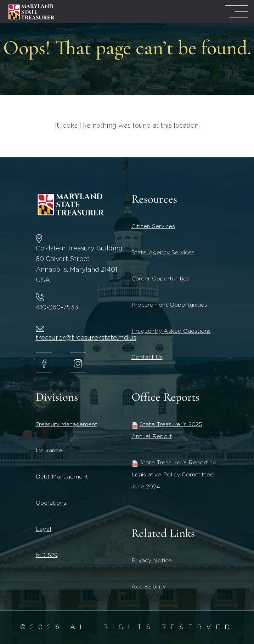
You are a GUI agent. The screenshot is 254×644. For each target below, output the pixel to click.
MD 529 (47, 555)
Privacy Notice (152, 561)
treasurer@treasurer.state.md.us (86, 338)
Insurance (49, 451)
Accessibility (149, 587)
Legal (44, 529)
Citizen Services (153, 226)
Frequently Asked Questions (171, 331)
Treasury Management (67, 424)
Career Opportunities (160, 279)
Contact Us (147, 357)
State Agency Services (163, 253)
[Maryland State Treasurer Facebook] (44, 362)
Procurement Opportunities (169, 305)
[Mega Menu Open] (236, 11)
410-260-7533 (57, 308)
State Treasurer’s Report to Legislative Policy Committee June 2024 (174, 475)
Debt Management (62, 477)
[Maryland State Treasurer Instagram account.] (78, 362)
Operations (51, 503)
